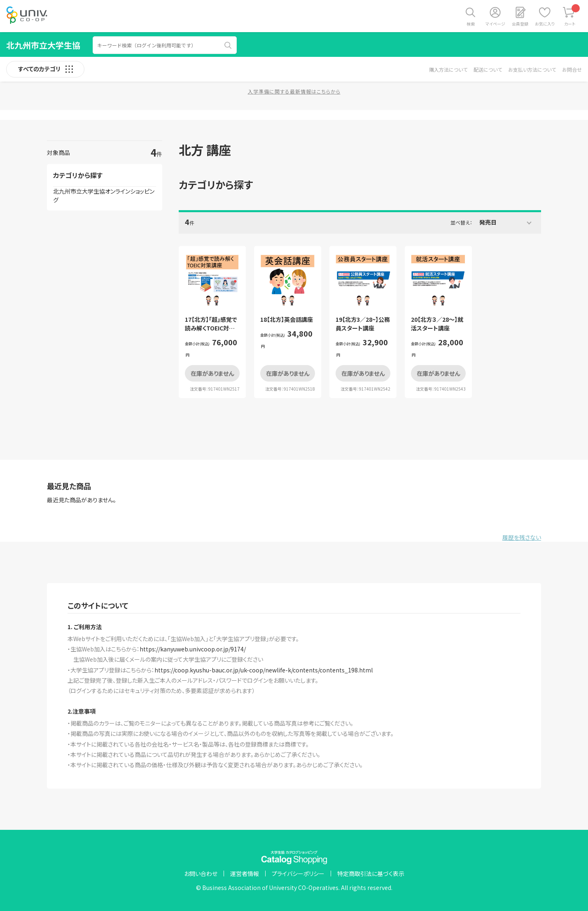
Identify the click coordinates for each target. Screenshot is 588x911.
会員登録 (520, 24)
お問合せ (572, 69)
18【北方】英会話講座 (287, 319)
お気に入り (545, 24)
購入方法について (448, 69)
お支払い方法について (532, 69)
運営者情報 (245, 874)
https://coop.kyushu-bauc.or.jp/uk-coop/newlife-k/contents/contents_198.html (264, 670)
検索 (471, 24)
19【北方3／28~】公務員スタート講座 (363, 324)
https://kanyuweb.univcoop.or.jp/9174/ (193, 649)
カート (572, 15)
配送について (488, 69)
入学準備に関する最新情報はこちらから (294, 91)
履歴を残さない (522, 537)
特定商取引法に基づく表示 (371, 874)
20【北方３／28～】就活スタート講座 (437, 324)
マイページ (495, 24)
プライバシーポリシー (298, 874)
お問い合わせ (201, 874)
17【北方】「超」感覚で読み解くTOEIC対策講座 (211, 328)
